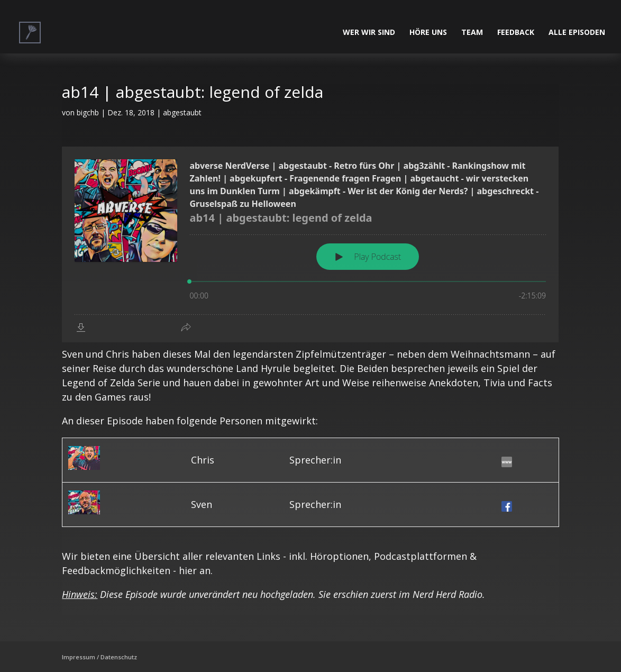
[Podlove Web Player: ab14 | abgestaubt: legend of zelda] (310, 244)
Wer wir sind (369, 33)
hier (188, 570)
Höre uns (428, 33)
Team (472, 33)
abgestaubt (182, 112)
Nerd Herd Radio (448, 594)
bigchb (88, 112)
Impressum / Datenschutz (99, 657)
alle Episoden (577, 33)
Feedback (516, 33)
